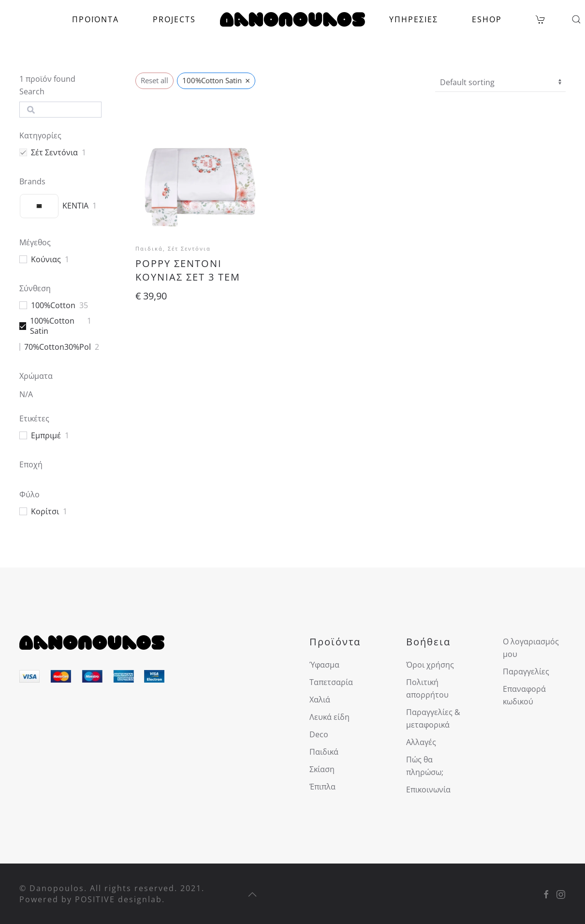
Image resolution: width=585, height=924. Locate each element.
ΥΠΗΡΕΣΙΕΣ (414, 19)
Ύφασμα (324, 665)
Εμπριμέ (46, 436)
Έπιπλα (322, 787)
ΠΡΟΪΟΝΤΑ (95, 19)
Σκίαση (322, 769)
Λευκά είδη (329, 717)
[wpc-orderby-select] (500, 82)
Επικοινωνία (428, 790)
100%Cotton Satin (52, 326)
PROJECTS (174, 19)
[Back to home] (292, 19)
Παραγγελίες (526, 671)
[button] (576, 19)
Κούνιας (46, 260)
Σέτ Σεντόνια (54, 153)
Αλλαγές (421, 742)
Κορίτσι (45, 512)
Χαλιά (320, 700)
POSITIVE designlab (118, 899)
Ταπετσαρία (331, 682)
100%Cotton (53, 306)
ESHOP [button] (487, 19)
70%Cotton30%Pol (58, 347)
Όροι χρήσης (430, 665)
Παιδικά (324, 752)
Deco (319, 734)
